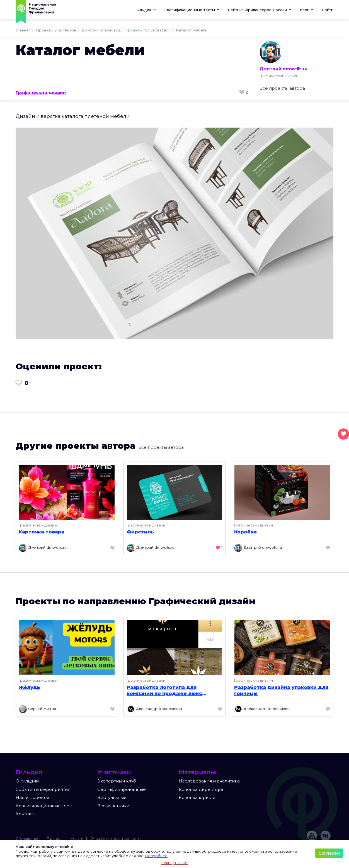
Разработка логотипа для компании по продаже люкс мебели (164, 690)
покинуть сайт (175, 863)
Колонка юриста (197, 797)
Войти (328, 10)
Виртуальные (112, 797)
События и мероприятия (43, 789)
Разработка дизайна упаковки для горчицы (281, 690)
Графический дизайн (41, 92)
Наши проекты (32, 797)
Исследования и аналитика (209, 781)
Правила (55, 838)
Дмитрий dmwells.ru (283, 56)
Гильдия (146, 10)
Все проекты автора (282, 88)
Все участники (113, 806)
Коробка (245, 532)
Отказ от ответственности (116, 838)
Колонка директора (201, 789)
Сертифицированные (122, 789)
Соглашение (28, 838)
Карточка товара (42, 532)
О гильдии (27, 781)
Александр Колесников (154, 709)
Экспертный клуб (117, 781)
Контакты (26, 814)
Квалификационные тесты (45, 806)
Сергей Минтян (38, 709)
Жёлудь (29, 687)
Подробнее (156, 856)
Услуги (77, 838)
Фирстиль (140, 532)
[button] (192, 10)
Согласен (329, 853)
